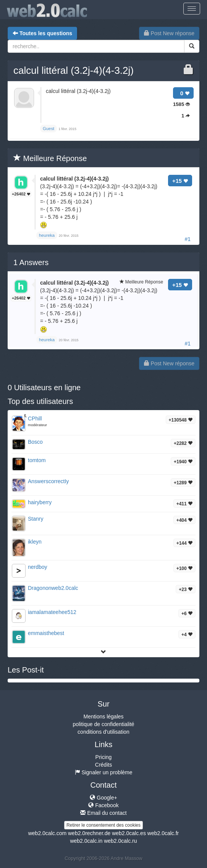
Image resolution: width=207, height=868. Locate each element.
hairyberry (40, 502)
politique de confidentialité (103, 724)
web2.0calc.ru (120, 841)
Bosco (35, 442)
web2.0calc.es (129, 833)
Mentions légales (103, 717)
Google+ (103, 798)
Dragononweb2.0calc (53, 588)
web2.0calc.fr (163, 833)
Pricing (104, 757)
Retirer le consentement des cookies (103, 825)
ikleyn (35, 542)
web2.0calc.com (47, 833)
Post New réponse (169, 33)
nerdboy (38, 567)
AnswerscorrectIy (48, 481)
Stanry (36, 519)
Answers (31, 262)
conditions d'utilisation (103, 732)
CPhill (35, 419)
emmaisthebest (46, 633)
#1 (188, 239)
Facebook (103, 805)
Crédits (103, 765)
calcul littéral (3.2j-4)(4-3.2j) (74, 70)
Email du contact (103, 813)
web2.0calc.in (86, 841)
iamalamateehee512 (52, 612)
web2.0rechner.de (89, 833)
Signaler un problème (104, 772)
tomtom (37, 460)
